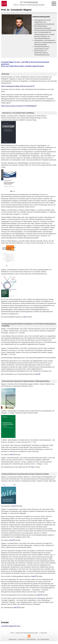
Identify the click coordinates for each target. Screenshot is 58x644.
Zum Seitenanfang (43, 639)
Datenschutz (13, 639)
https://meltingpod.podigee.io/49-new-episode (17, 86)
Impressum (22, 639)
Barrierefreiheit (31, 639)
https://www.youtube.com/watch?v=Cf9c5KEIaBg (18, 106)
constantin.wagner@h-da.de (34, 66)
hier (25, 317)
